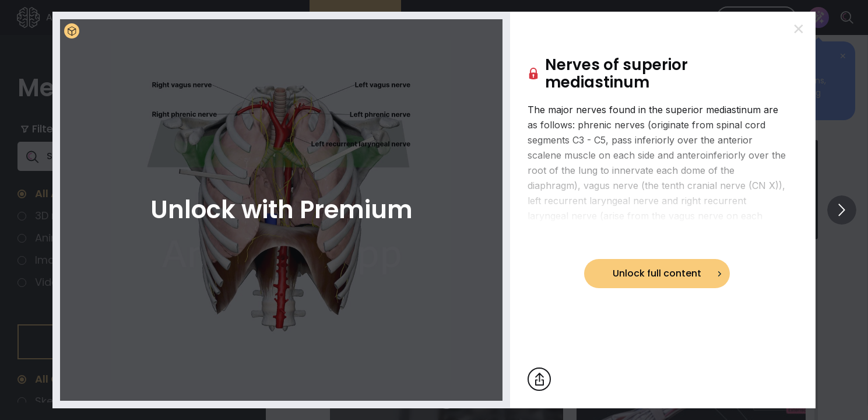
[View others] (842, 210)
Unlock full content (657, 273)
